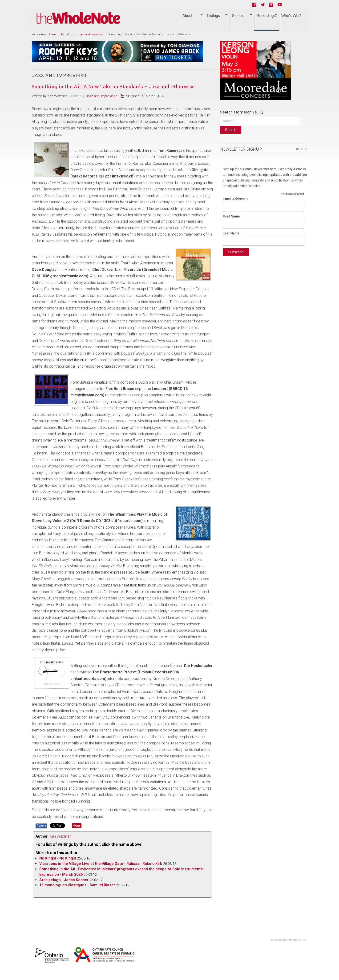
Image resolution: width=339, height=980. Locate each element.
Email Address (236, 199)
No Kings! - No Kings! (58, 858)
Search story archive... (240, 112)
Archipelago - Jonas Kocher (64, 880)
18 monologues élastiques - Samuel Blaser (77, 885)
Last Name (231, 233)
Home (53, 34)
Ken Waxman (60, 836)
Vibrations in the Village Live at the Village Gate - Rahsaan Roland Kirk (101, 864)
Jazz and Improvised (91, 34)
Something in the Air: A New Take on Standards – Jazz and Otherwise (113, 86)
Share (41, 826)
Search (231, 130)
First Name (231, 216)
